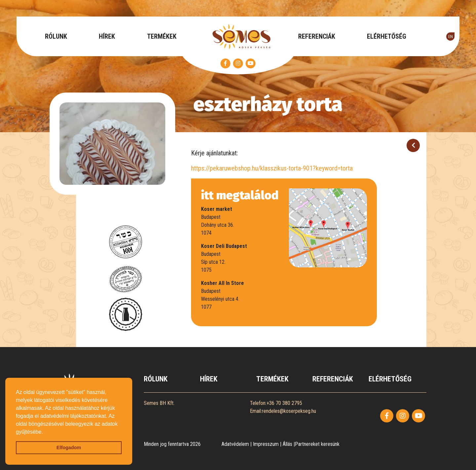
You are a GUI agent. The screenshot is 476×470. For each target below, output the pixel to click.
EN (451, 37)
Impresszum (266, 444)
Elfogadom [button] (69, 448)
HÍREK (107, 36)
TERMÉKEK (162, 36)
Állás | (289, 444)
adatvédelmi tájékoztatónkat (73, 416)
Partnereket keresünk (317, 444)
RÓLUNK (56, 36)
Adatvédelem (235, 444)
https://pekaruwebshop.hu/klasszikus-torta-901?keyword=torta (272, 168)
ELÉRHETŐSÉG (387, 36)
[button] (45, 432)
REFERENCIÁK (317, 36)
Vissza (413, 147)
